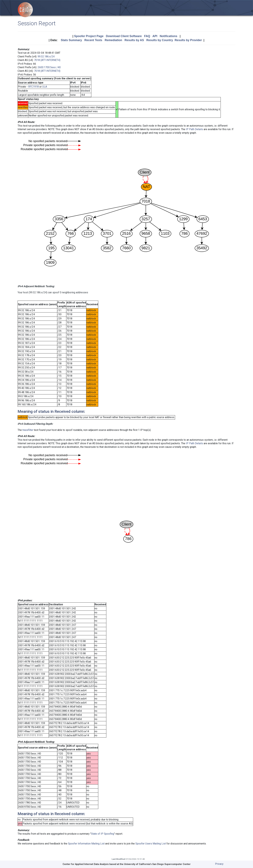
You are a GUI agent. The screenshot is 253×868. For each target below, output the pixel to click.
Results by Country (160, 40)
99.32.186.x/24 (46, 57)
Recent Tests (93, 40)
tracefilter (28, 430)
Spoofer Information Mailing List (86, 844)
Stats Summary (71, 40)
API (155, 36)
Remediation (113, 40)
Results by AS (134, 40)
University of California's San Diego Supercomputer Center (157, 864)
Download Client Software (124, 36)
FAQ (147, 36)
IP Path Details (194, 129)
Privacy (219, 864)
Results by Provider (188, 40)
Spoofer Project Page (89, 36)
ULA (45, 87)
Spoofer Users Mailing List (151, 844)
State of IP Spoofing (103, 834)
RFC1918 (33, 87)
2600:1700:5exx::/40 (49, 67)
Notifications (169, 36)
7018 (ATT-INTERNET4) (47, 60)
